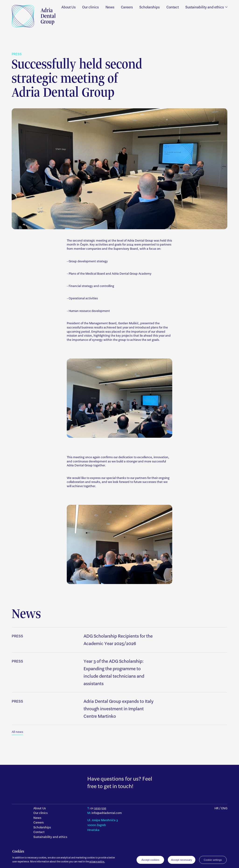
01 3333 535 (98, 808)
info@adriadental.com (107, 813)
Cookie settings (213, 860)
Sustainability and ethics (50, 837)
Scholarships (149, 7)
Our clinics (90, 7)
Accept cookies (150, 860)
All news (17, 732)
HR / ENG (221, 808)
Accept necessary (182, 860)
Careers (127, 7)
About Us (69, 7)
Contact (173, 7)
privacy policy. (97, 861)
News (110, 7)
